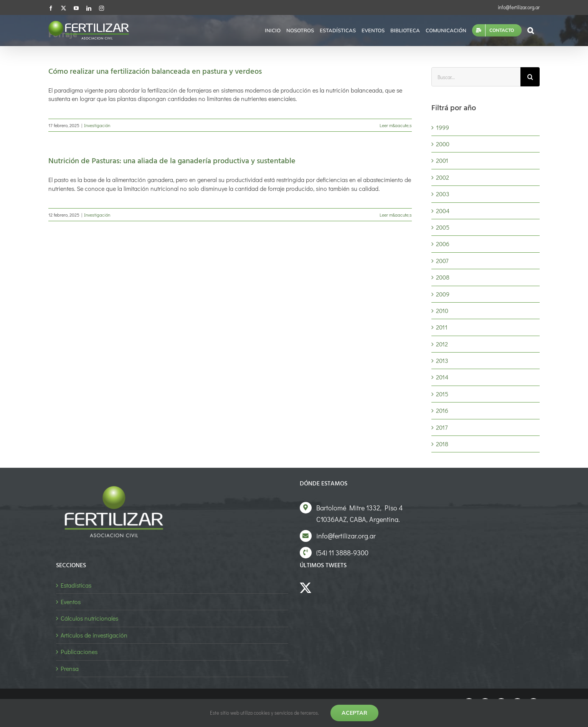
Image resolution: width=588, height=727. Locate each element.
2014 (442, 377)
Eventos (71, 602)
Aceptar (354, 713)
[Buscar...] (476, 77)
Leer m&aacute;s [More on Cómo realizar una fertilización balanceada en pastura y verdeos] (396, 125)
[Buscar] (530, 77)
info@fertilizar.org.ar (519, 7)
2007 (442, 261)
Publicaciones (79, 652)
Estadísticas (76, 585)
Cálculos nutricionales (89, 618)
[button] (531, 30)
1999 (443, 127)
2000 (443, 144)
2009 (443, 294)
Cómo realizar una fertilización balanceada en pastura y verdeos (155, 72)
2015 (442, 394)
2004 (443, 211)
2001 (442, 160)
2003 (443, 194)
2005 (443, 227)
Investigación (97, 125)
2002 (443, 177)
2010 (442, 311)
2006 (443, 244)
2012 (442, 344)
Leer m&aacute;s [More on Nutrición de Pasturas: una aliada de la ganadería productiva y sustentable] (396, 215)
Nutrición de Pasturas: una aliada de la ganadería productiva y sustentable (172, 161)
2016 (442, 410)
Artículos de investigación (94, 635)
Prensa (70, 668)
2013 (442, 360)
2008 (443, 277)
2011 (442, 327)
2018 (442, 444)
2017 (442, 427)
